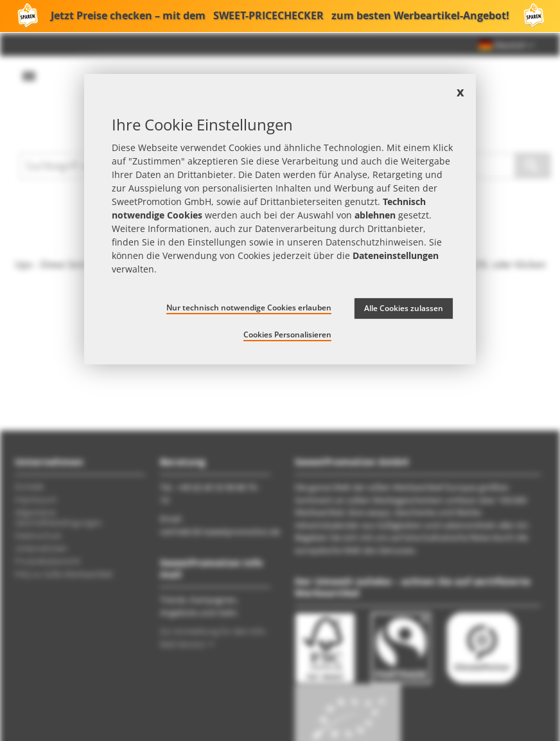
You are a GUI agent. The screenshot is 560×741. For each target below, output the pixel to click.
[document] (280, 219)
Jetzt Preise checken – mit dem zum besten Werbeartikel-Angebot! (280, 16)
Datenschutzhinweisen (375, 242)
